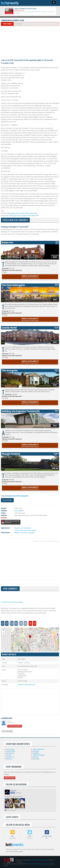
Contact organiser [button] (15, 726)
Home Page (10, 749)
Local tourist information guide (25, 530)
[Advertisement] (30, 41)
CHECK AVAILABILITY (30, 277)
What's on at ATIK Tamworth (25, 533)
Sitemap (35, 757)
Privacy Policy (43, 864)
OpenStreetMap (49, 651)
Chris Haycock (44, 860)
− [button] (4, 633)
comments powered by (12, 602)
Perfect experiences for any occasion (25, 9)
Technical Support (39, 755)
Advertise (36, 751)
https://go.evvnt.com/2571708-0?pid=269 (22, 213)
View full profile (7, 731)
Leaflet (42, 651)
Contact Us (10, 757)
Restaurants (10, 753)
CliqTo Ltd (34, 860)
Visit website (19, 511)
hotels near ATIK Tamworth (18, 496)
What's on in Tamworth (23, 528)
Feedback (36, 753)
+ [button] (4, 630)
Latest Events (11, 751)
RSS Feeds (36, 759)
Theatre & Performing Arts (26, 685)
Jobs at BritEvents (39, 749)
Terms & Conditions (33, 864)
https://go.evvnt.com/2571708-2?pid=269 (24, 216)
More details (7, 500)
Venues (9, 755)
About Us (9, 759)
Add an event (10, 778)
